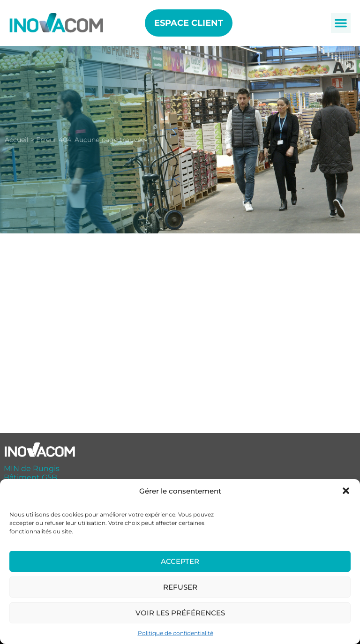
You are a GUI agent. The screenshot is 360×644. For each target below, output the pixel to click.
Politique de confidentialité (176, 633)
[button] (346, 491)
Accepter (180, 561)
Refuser (180, 587)
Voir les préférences (180, 613)
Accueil (17, 140)
